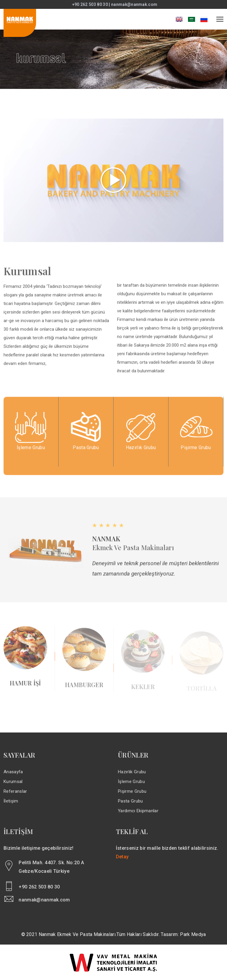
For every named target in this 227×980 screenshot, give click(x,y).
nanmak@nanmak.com (134, 4)
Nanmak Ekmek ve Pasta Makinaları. (78, 934)
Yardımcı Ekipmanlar (138, 811)
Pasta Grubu (130, 801)
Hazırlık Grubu (132, 772)
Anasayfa (13, 772)
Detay (122, 857)
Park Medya (193, 934)
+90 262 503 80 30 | (92, 4)
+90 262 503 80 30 (39, 887)
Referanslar (15, 791)
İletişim (11, 801)
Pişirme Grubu (132, 791)
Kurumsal (13, 782)
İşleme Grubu (131, 782)
